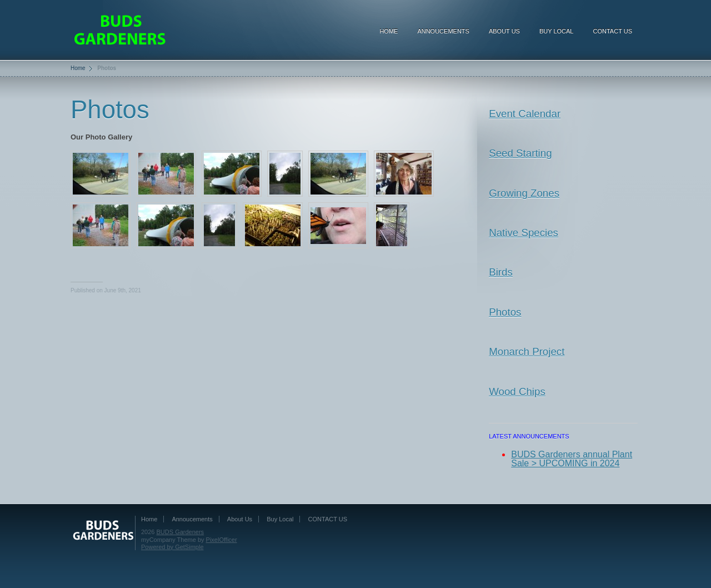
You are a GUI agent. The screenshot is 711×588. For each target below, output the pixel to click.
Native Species (524, 233)
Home (389, 31)
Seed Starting (520, 153)
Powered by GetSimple (172, 547)
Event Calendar (525, 114)
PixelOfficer (222, 540)
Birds (501, 272)
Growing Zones (524, 193)
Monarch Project (527, 352)
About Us (504, 31)
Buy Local (557, 31)
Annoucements (443, 31)
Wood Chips (517, 392)
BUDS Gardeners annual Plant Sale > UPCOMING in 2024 (572, 459)
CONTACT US (613, 31)
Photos (505, 312)
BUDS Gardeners (181, 532)
